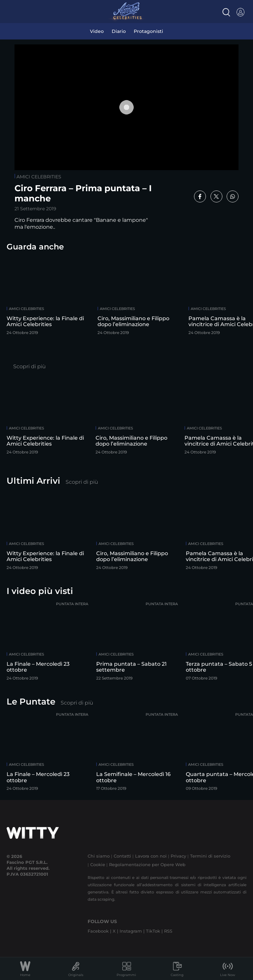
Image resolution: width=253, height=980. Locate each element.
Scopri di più (29, 366)
